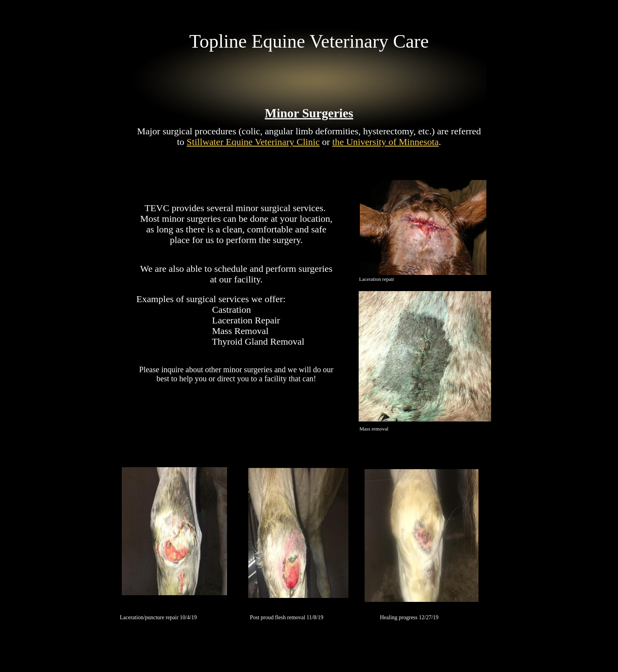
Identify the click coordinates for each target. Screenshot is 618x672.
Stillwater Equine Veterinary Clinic (253, 142)
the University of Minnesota (385, 142)
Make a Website (358, 601)
